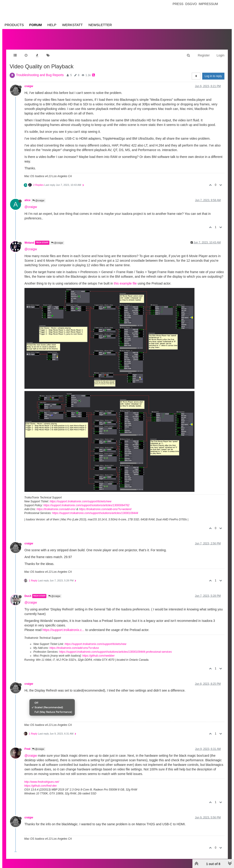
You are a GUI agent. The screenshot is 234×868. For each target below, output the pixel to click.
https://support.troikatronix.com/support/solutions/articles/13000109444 (95, 513)
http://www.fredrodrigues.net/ (42, 782)
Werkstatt (72, 25)
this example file (125, 283)
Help (52, 25)
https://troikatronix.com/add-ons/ (56, 509)
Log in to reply (213, 76)
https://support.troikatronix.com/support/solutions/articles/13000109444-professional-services (116, 652)
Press (178, 4)
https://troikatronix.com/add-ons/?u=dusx (74, 648)
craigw (29, 86)
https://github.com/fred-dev (40, 786)
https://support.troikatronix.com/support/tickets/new (80, 501)
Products (14, 25)
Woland (29, 243)
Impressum (208, 4)
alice (27, 200)
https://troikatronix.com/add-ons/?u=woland (105, 509)
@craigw (38, 201)
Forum (36, 25)
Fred (27, 749)
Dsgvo (191, 4)
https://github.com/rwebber (98, 656)
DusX (28, 596)
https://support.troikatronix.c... (64, 630)
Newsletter (100, 25)
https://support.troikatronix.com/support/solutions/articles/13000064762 (86, 505)
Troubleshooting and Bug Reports (40, 75)
